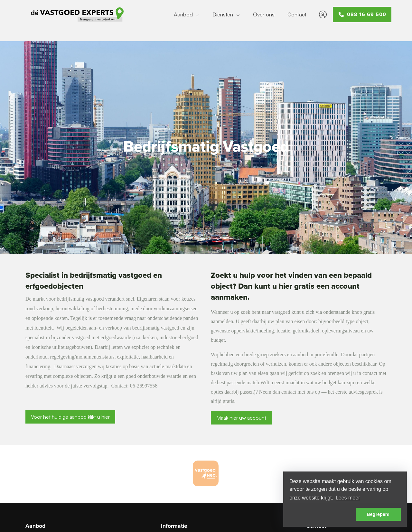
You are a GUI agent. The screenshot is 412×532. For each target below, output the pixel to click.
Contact (297, 14)
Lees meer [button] (348, 498)
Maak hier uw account (241, 418)
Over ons (264, 14)
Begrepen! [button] (378, 514)
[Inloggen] (323, 14)
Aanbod (187, 14)
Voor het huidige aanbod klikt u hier (70, 417)
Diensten (226, 14)
